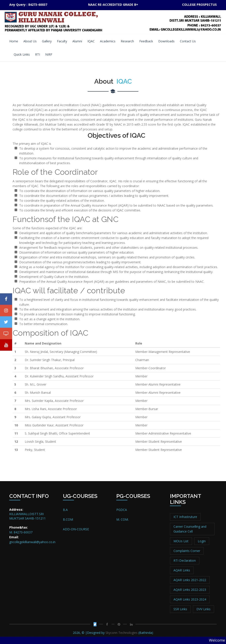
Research (127, 41)
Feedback (146, 41)
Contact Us (188, 41)
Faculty (62, 41)
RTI (38, 54)
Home (14, 41)
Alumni (77, 41)
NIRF (49, 54)
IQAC (91, 41)
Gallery (47, 41)
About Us (30, 41)
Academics (108, 41)
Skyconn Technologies (121, 633)
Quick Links (22, 54)
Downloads (166, 41)
